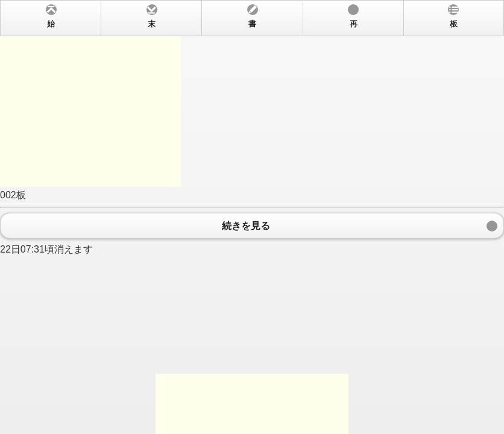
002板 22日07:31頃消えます (252, 217)
